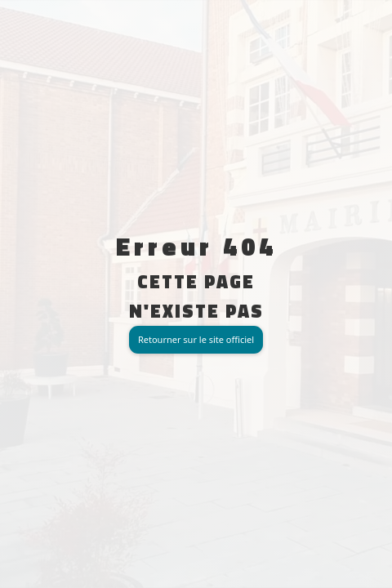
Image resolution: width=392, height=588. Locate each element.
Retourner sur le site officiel (196, 339)
